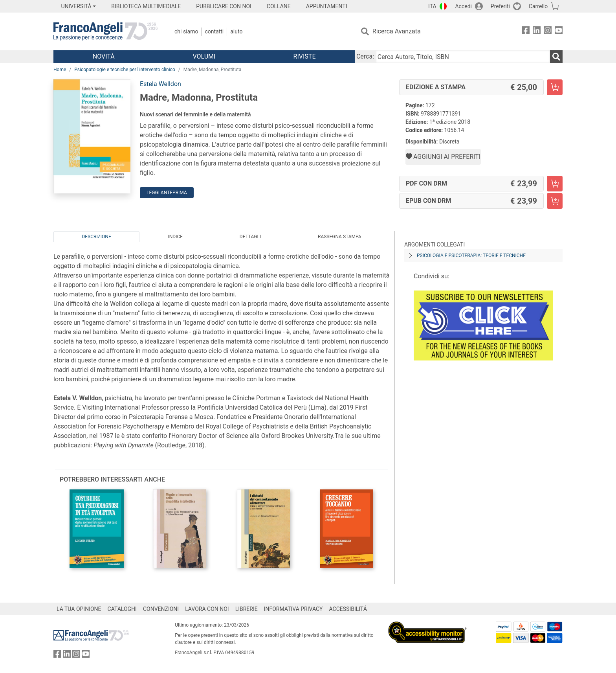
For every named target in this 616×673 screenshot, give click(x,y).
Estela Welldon (160, 84)
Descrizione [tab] (96, 237)
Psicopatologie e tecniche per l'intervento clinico (125, 70)
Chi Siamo (186, 31)
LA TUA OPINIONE (79, 609)
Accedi (463, 6)
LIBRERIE (247, 609)
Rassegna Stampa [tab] (340, 237)
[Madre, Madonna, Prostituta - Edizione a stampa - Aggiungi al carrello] (555, 87)
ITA (432, 6)
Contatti (214, 31)
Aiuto (236, 31)
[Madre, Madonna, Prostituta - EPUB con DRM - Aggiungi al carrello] (555, 201)
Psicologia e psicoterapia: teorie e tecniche (471, 256)
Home (60, 70)
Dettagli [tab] (250, 237)
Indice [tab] (175, 237)
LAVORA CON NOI (207, 609)
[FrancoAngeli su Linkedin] (537, 32)
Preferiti (500, 6)
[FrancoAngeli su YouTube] (559, 32)
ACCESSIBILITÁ (348, 609)
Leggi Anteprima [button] (167, 193)
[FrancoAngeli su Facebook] (526, 32)
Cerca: (365, 56)
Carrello (538, 6)
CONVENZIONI (161, 609)
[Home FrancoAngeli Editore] (105, 31)
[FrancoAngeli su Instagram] (548, 32)
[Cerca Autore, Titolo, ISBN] (463, 57)
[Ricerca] (556, 57)
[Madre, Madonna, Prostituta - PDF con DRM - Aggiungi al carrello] (555, 184)
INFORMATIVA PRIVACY (293, 609)
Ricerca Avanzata (397, 31)
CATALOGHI (122, 609)
